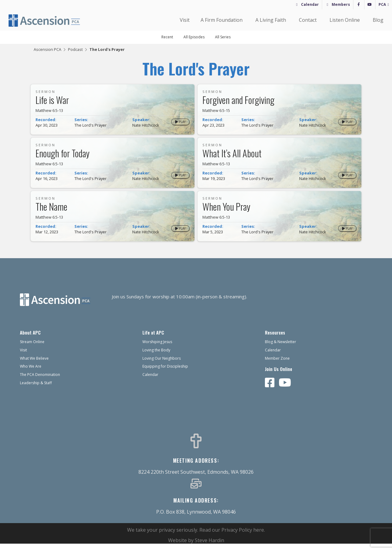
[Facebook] (359, 5)
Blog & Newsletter (281, 349)
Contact (309, 20)
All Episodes (194, 37)
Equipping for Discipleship (165, 374)
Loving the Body (156, 357)
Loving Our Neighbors (162, 366)
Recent (167, 37)
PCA (382, 4)
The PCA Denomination (40, 382)
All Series (223, 37)
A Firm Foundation (222, 20)
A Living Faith (272, 20)
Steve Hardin (209, 548)
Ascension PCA (47, 49)
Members (341, 4)
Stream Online (32, 349)
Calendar (310, 4)
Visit (185, 20)
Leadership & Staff (36, 390)
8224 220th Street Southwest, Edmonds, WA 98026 (196, 479)
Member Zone (277, 366)
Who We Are (31, 374)
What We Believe (34, 366)
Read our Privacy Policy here (232, 537)
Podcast (75, 49)
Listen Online (346, 20)
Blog (378, 20)
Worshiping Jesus (157, 349)
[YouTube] (370, 5)
